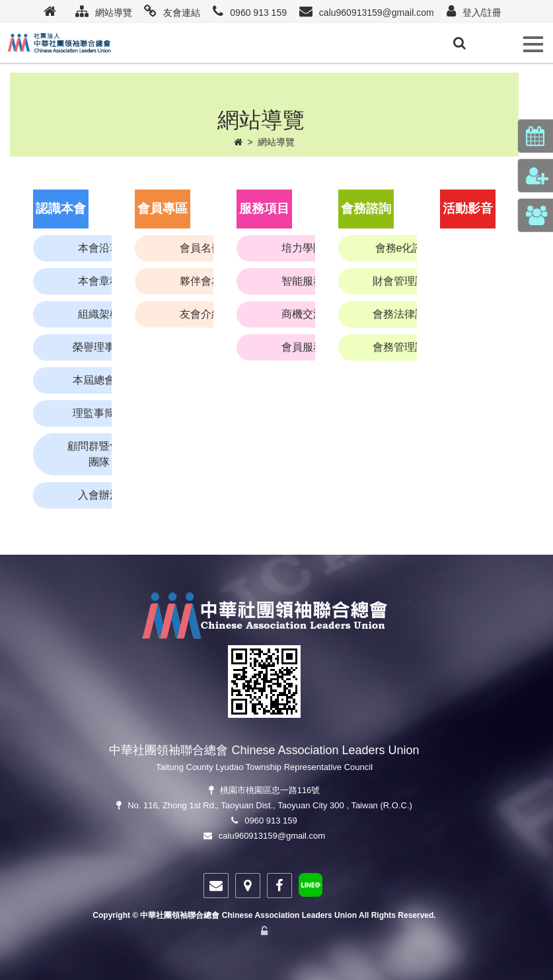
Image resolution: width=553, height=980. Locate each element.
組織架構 (99, 314)
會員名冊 (201, 248)
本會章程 (99, 281)
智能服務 (303, 281)
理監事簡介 (99, 413)
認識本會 (61, 208)
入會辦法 (99, 495)
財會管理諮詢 (404, 281)
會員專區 (163, 208)
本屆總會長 (99, 380)
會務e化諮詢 (405, 248)
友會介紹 (201, 314)
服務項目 (264, 208)
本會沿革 (99, 248)
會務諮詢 (366, 208)
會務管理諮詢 (404, 347)
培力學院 (303, 248)
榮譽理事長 (99, 347)
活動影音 (468, 208)
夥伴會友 (201, 281)
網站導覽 (276, 142)
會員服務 (303, 347)
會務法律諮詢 (404, 314)
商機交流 (303, 314)
